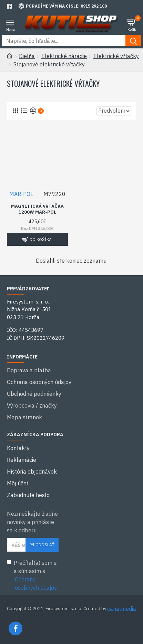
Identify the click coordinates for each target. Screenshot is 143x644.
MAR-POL (21, 194)
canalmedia (122, 609)
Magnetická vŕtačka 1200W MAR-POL (37, 209)
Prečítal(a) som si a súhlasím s (33, 576)
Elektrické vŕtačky (116, 56)
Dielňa (27, 56)
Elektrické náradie (64, 56)
